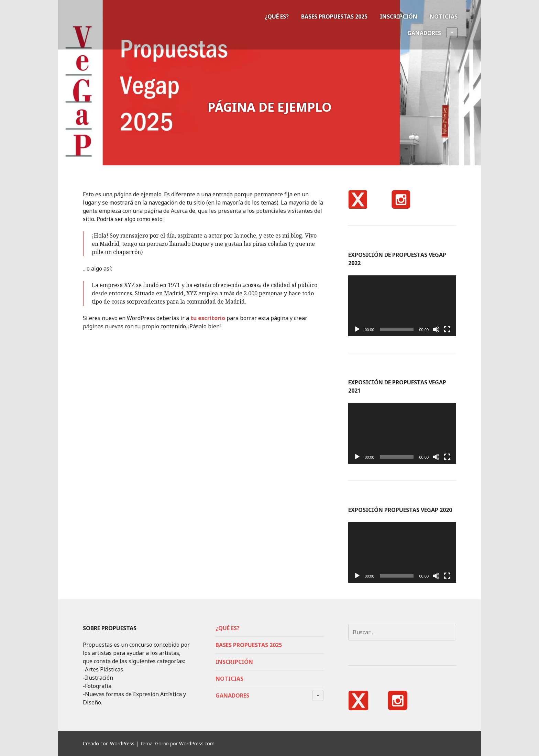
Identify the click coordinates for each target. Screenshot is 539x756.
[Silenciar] (436, 329)
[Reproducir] (357, 329)
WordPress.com (197, 743)
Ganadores (432, 33)
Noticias (444, 17)
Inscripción (399, 17)
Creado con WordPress (109, 743)
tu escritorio (208, 318)
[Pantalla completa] (447, 329)
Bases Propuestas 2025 (334, 17)
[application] (402, 306)
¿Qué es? (277, 17)
